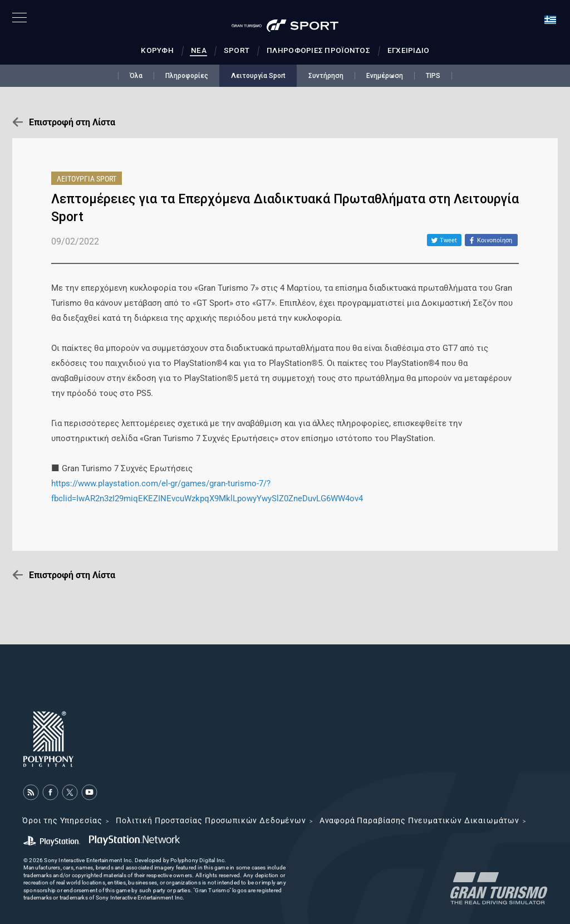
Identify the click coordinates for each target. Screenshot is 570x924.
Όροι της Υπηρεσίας (62, 820)
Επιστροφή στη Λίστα (72, 122)
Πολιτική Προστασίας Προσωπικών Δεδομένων (211, 820)
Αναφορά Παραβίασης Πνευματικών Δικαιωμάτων (419, 820)
